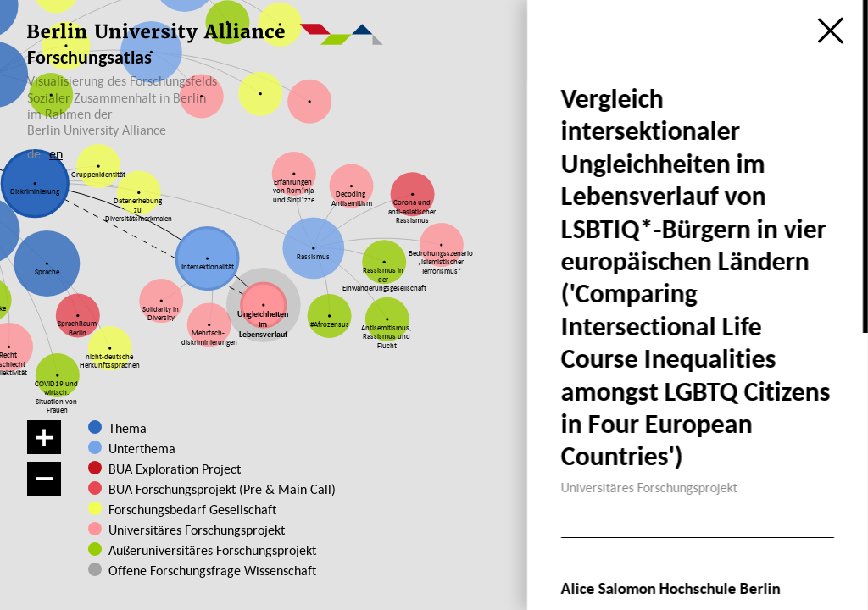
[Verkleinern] (44, 479)
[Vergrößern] (44, 437)
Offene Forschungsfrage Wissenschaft (200, 570)
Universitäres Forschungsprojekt (195, 530)
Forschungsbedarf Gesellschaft (192, 509)
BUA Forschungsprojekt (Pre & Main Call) (222, 489)
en (56, 153)
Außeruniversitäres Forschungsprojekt (206, 550)
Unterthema (142, 448)
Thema (128, 428)
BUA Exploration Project (175, 469)
